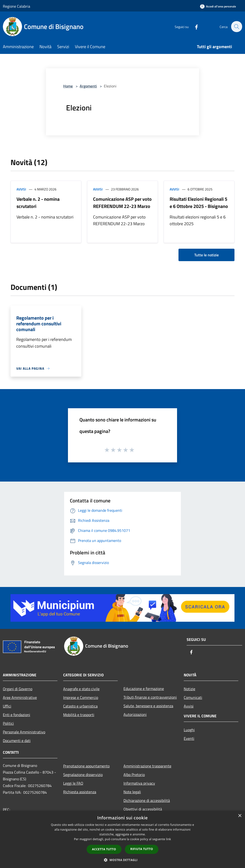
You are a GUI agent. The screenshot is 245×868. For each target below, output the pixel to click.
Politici (8, 723)
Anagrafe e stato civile (81, 689)
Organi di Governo (18, 689)
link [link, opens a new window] (169, 839)
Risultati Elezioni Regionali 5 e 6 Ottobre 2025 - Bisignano (199, 203)
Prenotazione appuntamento (86, 766)
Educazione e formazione (144, 689)
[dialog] (122, 839)
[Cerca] (236, 27)
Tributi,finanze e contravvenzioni (150, 697)
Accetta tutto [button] (104, 849)
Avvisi (21, 189)
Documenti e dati (17, 741)
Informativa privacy (139, 783)
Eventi (189, 738)
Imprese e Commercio (81, 697)
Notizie (189, 689)
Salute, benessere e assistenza (148, 706)
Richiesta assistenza (80, 792)
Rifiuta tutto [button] (142, 849)
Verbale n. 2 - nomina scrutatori (38, 203)
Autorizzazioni (135, 714)
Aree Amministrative (20, 697)
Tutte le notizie (206, 255)
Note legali (132, 792)
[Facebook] (194, 26)
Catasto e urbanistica (80, 706)
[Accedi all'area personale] (218, 6)
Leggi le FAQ (73, 783)
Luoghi (189, 730)
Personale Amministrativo (24, 732)
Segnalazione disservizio (83, 775)
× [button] (240, 816)
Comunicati (193, 697)
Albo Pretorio (134, 775)
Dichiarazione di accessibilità (147, 800)
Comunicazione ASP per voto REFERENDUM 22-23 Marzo (122, 203)
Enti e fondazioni (17, 715)
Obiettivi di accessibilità (143, 809)
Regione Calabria (17, 6)
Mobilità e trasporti (79, 715)
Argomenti (88, 86)
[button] (122, 860)
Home (68, 86)
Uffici (7, 706)
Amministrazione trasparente (147, 766)
